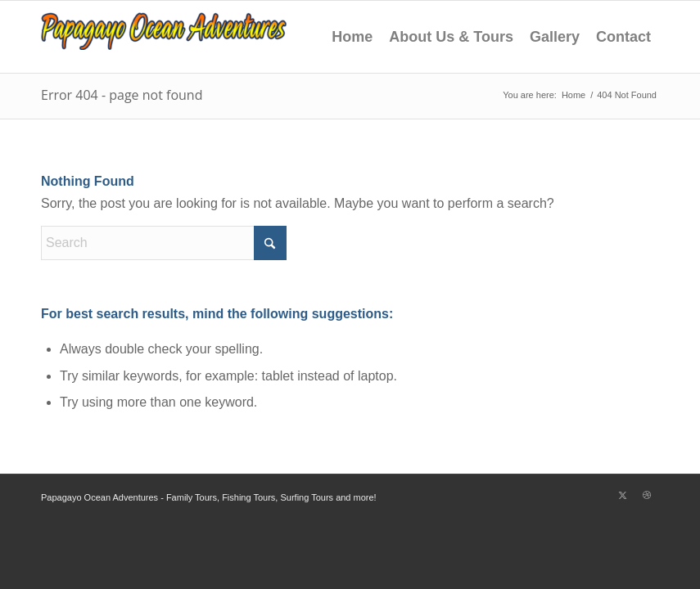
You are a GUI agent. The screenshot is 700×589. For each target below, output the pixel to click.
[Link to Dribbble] (647, 495)
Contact (623, 37)
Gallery (555, 37)
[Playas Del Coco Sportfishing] (164, 37)
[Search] (164, 243)
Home (352, 37)
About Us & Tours (451, 37)
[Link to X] (622, 495)
